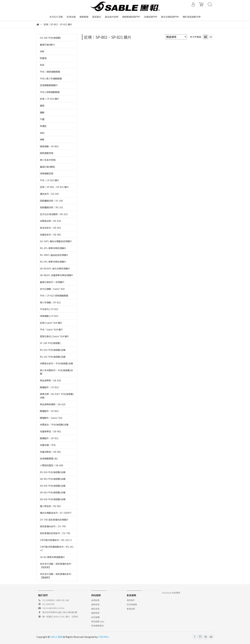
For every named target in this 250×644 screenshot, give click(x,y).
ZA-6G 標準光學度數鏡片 (52, 557)
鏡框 (42, 106)
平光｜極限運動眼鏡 (50, 72)
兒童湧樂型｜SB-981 (50, 452)
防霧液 (43, 58)
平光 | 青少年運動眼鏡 (51, 78)
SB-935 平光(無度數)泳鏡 (53, 486)
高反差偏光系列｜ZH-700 (53, 526)
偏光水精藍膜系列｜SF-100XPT (56, 513)
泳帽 (42, 51)
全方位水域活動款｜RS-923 (54, 214)
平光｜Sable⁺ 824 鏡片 (51, 329)
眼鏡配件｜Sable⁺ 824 (51, 418)
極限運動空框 (47, 153)
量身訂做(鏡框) (47, 167)
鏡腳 (42, 112)
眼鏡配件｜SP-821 (49, 438)
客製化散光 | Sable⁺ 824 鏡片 (54, 336)
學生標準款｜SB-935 (50, 380)
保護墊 (43, 126)
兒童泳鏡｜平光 (48, 445)
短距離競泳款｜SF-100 (51, 201)
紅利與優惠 (132, 604)
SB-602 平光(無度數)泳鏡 (53, 492)
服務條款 (95, 613)
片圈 (42, 119)
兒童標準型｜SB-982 (50, 431)
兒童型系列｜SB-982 (50, 234)
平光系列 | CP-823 (49, 309)
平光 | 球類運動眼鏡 (50, 92)
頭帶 (42, 139)
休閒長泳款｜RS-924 (50, 221)
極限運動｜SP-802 (49, 146)
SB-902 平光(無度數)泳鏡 (53, 479)
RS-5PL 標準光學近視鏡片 (53, 262)
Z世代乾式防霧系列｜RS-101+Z (56, 540)
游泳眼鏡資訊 (97, 626)
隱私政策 (95, 609)
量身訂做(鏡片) (47, 45)
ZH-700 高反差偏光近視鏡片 (54, 520)
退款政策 (95, 604)
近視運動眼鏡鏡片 (49, 85)
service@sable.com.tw (53, 608)
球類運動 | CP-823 (49, 316)
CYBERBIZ (103, 637)
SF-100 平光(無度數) (50, 343)
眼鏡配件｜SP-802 (49, 411)
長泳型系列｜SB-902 (50, 228)
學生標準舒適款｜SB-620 (53, 404)
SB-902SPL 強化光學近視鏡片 (55, 268)
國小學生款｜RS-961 (50, 506)
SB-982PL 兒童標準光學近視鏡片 (57, 275)
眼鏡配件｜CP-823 (49, 387)
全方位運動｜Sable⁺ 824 (52, 289)
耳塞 (42, 65)
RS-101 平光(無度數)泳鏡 (53, 357)
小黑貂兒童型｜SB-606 (51, 465)
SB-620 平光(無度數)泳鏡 (53, 499)
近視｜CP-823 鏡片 (50, 99)
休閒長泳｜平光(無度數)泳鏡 (54, 424)
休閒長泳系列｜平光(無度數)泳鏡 (56, 363)
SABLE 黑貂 (56, 637)
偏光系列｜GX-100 (49, 194)
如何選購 (95, 617)
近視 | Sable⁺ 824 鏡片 (51, 323)
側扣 (42, 133)
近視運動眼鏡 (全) (49, 458)
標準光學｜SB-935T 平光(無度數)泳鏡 (57, 396)
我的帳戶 (131, 600)
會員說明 (131, 609)
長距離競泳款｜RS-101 (51, 207)
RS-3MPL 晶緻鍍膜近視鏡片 (54, 255)
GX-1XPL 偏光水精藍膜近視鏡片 (56, 241)
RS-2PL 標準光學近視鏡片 (53, 248)
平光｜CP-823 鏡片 (50, 180)
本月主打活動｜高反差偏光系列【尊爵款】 (55, 565)
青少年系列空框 (48, 160)
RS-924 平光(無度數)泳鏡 (53, 472)
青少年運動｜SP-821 (50, 302)
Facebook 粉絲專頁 (171, 593)
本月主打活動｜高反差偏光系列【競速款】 (55, 576)
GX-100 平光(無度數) (50, 38)
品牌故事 (95, 600)
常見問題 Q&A (98, 621)
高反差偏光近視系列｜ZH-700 (55, 533)
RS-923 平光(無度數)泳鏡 (53, 350)
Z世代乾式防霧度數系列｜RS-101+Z (57, 548)
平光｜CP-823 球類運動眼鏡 (54, 295)
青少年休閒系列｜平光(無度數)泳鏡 (56, 372)
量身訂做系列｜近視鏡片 (52, 282)
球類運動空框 (47, 173)
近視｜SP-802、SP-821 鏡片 (54, 187)
